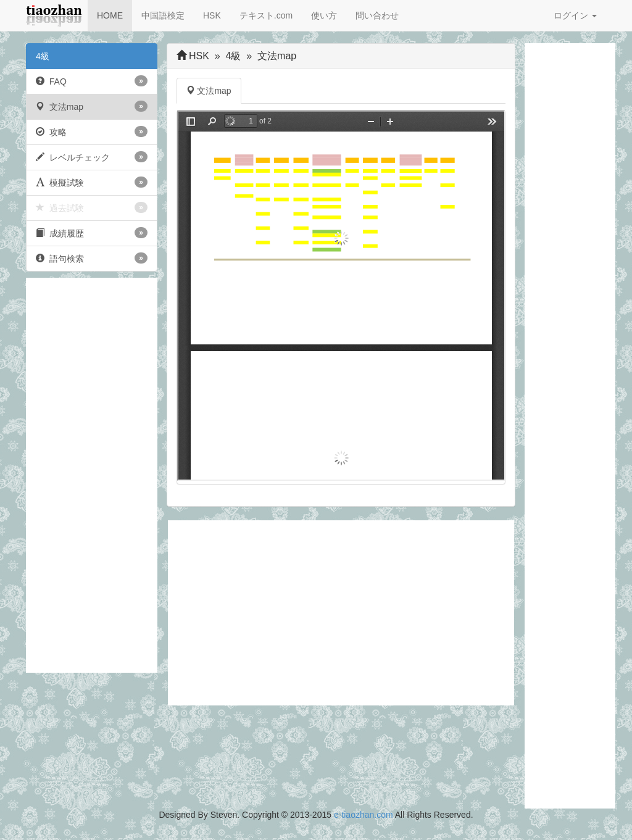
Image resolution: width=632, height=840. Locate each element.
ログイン (575, 15)
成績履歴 (92, 233)
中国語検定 (163, 15)
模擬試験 (92, 182)
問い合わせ (377, 15)
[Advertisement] (92, 475)
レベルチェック (92, 157)
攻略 (92, 131)
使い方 (324, 15)
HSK (212, 15)
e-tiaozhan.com (364, 815)
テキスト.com (266, 15)
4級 (43, 56)
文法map (92, 106)
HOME (110, 15)
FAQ (92, 81)
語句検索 (92, 258)
